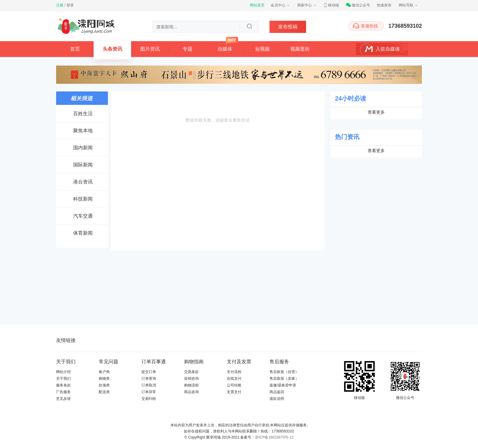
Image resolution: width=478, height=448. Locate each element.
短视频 (262, 49)
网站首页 (257, 5)
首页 (75, 49)
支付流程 (234, 372)
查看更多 (376, 112)
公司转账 (234, 385)
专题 (187, 49)
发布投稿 (288, 27)
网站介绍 (63, 372)
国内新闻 (83, 148)
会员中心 (280, 5)
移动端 (331, 5)
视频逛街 (300, 49)
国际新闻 (83, 165)
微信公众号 (358, 5)
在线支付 (234, 379)
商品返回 (277, 392)
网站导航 (408, 5)
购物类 (104, 379)
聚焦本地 (83, 131)
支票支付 (234, 392)
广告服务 (63, 392)
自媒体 (225, 49)
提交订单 (149, 372)
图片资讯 (150, 49)
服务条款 (63, 385)
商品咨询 (191, 392)
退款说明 (277, 399)
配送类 (104, 392)
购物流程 (191, 385)
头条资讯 (112, 49)
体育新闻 (83, 233)
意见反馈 (63, 399)
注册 (60, 5)
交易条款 (191, 372)
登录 (70, 5)
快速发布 (384, 5)
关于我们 (63, 379)
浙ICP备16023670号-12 (274, 437)
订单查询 (149, 379)
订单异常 (149, 392)
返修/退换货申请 (283, 385)
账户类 (104, 372)
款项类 (104, 385)
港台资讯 (83, 182)
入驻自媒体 (388, 49)
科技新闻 (83, 199)
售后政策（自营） (284, 372)
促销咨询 (191, 379)
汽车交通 (83, 216)
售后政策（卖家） (284, 379)
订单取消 (149, 385)
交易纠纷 (149, 399)
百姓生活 (83, 114)
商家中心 (307, 5)
